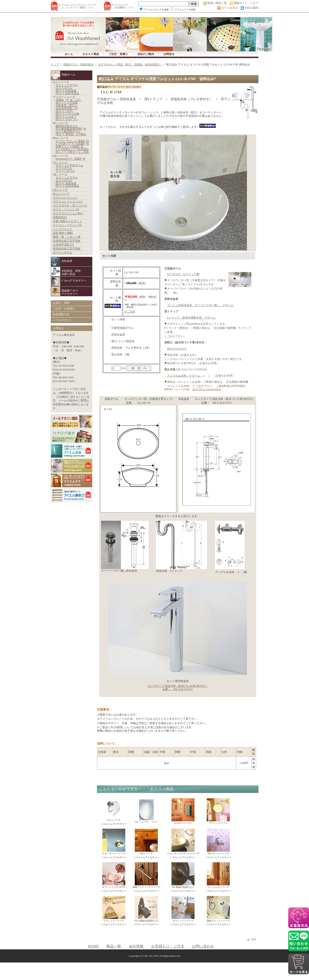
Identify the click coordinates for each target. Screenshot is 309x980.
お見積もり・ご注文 (168, 946)
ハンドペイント (63, 229)
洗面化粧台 (60, 217)
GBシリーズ (60, 190)
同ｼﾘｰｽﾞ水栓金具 (66, 91)
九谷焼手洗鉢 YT (63, 245)
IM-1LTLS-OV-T (177, 349)
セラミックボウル (67, 85)
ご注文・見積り (118, 54)
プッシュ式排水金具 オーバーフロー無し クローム (200, 305)
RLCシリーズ (61, 194)
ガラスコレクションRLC (68, 213)
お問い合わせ (203, 946)
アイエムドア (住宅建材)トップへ (124, 6)
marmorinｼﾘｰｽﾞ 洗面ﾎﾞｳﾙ (70, 159)
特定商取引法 (61, 314)
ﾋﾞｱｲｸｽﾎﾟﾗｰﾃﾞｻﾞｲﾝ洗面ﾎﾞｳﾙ (72, 144)
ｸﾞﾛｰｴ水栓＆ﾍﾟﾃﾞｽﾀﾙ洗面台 (72, 149)
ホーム (69, 54)
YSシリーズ (60, 163)
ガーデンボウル (63, 252)
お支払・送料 (61, 303)
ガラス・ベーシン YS (66, 209)
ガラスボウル (64, 88)
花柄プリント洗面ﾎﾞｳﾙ (69, 146)
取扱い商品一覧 (217, 3)
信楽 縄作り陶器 (63, 233)
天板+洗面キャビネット (67, 221)
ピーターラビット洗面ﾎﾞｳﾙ (72, 141)
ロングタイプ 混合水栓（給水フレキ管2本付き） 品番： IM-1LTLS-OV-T (178, 687)
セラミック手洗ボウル (69, 165)
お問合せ (169, 54)
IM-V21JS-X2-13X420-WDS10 (207, 389)
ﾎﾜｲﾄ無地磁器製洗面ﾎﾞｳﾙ (71, 129)
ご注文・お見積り (64, 309)
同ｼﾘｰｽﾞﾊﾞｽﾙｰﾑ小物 (67, 114)
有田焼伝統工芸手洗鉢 (67, 249)
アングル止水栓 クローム (185, 376)
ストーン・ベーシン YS (67, 225)
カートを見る (230, 8)
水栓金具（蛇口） (67, 105)
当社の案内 (252, 8)
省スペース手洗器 (67, 103)
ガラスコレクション (65, 198)
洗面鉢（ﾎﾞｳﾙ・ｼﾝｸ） (69, 100)
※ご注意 (130, 312)
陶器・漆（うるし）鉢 (67, 237)
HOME (93, 946)
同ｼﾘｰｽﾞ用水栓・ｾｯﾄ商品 (71, 134)
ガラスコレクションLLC (68, 202)
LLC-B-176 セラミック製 (183, 274)
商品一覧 (114, 946)
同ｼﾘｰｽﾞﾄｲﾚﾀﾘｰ (65, 111)
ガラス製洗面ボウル (68, 132)
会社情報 (136, 946)
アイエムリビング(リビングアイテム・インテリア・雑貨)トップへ (79, 6)
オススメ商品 (91, 54)
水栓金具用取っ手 (67, 108)
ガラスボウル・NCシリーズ (70, 205)
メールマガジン (63, 320)
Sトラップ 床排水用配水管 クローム (191, 318)
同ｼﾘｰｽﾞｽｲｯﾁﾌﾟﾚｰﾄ (67, 119)
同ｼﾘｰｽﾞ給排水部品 (67, 93)
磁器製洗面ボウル (67, 126)
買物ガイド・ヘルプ (246, 3)
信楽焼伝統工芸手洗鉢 (67, 241)
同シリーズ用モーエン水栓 (72, 152)
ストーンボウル (65, 171)
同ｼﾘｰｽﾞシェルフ (66, 117)
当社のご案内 (146, 54)
